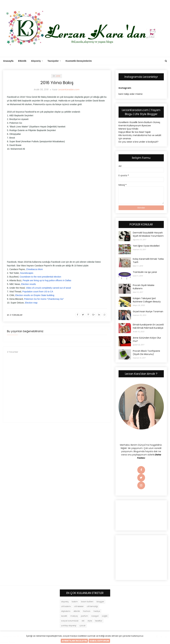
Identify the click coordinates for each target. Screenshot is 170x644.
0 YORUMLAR (16, 315)
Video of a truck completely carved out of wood (48, 288)
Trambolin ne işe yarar (145, 272)
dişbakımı (66, 611)
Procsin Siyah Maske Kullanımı (144, 287)
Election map (31, 303)
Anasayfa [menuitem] (8, 61)
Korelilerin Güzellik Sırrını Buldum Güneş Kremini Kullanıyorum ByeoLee (139, 124)
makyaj (74, 616)
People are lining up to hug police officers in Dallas (47, 280)
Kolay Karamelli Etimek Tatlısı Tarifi (148, 261)
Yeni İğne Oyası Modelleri (146, 246)
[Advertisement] (57, 175)
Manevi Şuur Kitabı (128, 129)
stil (83, 621)
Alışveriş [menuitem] (36, 61)
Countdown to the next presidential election (40, 277)
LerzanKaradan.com (69, 90)
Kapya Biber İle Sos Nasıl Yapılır (135, 132)
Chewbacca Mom (34, 269)
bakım (75, 602)
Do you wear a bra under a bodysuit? (138, 142)
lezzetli (64, 616)
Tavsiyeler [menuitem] (53, 61)
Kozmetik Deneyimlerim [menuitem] (79, 61)
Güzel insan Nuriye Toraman (148, 311)
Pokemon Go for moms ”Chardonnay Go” (44, 299)
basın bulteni (87, 602)
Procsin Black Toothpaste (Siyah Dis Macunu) (146, 353)
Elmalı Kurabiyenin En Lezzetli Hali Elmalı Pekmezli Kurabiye (148, 326)
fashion (87, 611)
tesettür (99, 621)
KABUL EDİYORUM (99, 641)
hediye (97, 611)
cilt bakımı (66, 606)
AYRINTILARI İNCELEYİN (74, 641)
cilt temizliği (92, 606)
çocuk (82, 626)
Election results (29, 284)
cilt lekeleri (79, 606)
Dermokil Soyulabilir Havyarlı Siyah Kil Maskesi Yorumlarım (148, 234)
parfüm (84, 616)
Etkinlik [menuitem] (22, 61)
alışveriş (65, 602)
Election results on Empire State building (35, 295)
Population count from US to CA (38, 292)
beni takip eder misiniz (131, 94)
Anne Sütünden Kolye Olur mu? (147, 339)
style (90, 621)
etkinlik (77, 611)
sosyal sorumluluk (70, 621)
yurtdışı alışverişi (69, 626)
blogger (100, 602)
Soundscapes (27, 273)
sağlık (105, 616)
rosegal (95, 616)
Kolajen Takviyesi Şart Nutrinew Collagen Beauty (147, 300)
